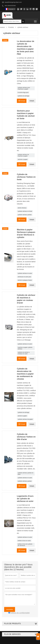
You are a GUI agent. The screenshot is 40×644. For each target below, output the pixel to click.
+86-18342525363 (10, 6)
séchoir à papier (22, 416)
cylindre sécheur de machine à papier (23, 155)
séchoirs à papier (23, 159)
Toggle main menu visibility (35, 21)
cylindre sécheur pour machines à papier (24, 88)
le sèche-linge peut (23, 92)
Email (22, 101)
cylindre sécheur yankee (25, 215)
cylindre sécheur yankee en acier (25, 474)
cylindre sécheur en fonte (25, 211)
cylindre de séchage (23, 96)
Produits (11, 27)
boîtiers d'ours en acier (24, 541)
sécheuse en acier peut (24, 277)
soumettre (10, 609)
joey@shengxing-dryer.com (13, 2)
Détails (32, 101)
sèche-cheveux (22, 208)
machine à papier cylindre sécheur (25, 348)
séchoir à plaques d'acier (25, 280)
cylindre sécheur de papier (25, 419)
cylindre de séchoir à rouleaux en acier (24, 353)
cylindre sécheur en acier (25, 273)
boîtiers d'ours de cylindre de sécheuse (25, 545)
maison (2, 27)
